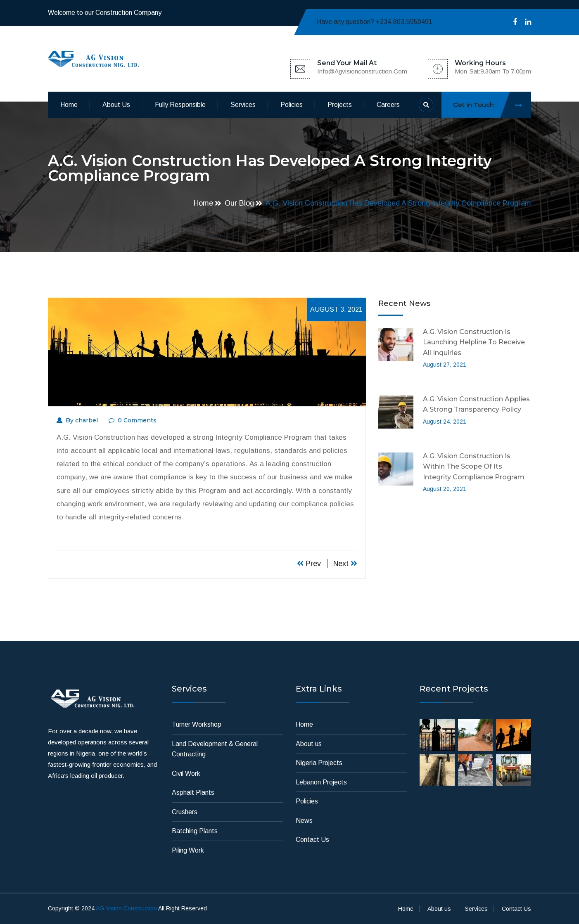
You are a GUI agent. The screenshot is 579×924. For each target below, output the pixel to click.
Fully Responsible (180, 105)
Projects (340, 105)
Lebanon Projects (321, 782)
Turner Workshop (197, 724)
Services (243, 105)
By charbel (77, 420)
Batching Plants (195, 831)
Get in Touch (492, 105)
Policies (292, 105)
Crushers (185, 812)
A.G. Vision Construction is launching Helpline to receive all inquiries (474, 342)
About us (116, 105)
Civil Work (186, 774)
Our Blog (239, 203)
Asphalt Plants (193, 793)
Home (69, 105)
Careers (388, 105)
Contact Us (312, 840)
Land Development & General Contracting (215, 749)
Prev (309, 564)
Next (345, 564)
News (304, 821)
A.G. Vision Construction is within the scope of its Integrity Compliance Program (474, 467)
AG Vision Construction (126, 908)
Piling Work (188, 850)
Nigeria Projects (319, 763)
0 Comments (133, 420)
